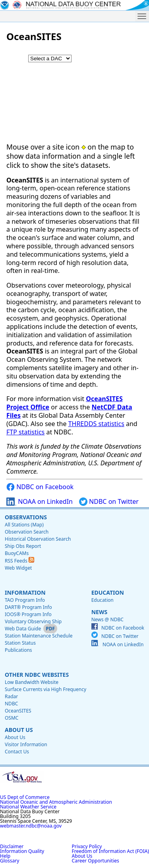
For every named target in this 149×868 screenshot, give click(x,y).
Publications (18, 650)
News (99, 612)
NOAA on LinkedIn (40, 502)
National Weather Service (28, 807)
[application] (74, 96)
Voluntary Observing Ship (33, 621)
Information (25, 592)
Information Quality (22, 851)
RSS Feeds (19, 561)
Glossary (10, 861)
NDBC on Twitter (109, 502)
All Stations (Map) (24, 525)
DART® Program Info (28, 607)
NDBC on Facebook (40, 487)
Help (5, 856)
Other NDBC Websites (37, 675)
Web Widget (18, 568)
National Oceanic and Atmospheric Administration (56, 802)
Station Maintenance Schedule (39, 636)
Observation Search (27, 532)
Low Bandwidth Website (32, 682)
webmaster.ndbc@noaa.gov (31, 826)
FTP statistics (25, 432)
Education (108, 592)
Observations (26, 517)
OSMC (12, 718)
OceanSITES (18, 711)
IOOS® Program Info (28, 614)
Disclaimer (12, 846)
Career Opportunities (96, 861)
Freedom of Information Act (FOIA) (110, 851)
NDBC (11, 704)
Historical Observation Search (38, 539)
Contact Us (17, 752)
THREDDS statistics (96, 424)
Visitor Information (26, 744)
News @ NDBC (107, 619)
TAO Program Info (25, 600)
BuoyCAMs (17, 553)
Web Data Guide (23, 629)
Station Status (20, 643)
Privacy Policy (87, 846)
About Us (19, 730)
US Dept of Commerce (25, 797)
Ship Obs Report (23, 546)
